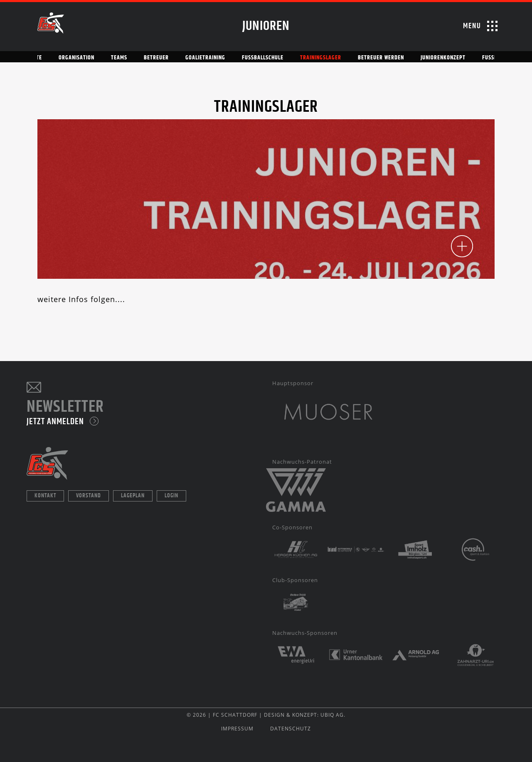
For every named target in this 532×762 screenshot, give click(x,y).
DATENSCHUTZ (291, 729)
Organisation (76, 58)
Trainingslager (321, 58)
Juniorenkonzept (443, 58)
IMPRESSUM (237, 729)
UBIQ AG (332, 715)
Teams (119, 58)
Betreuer (156, 58)
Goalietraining (205, 58)
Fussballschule (263, 58)
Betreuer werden (381, 58)
